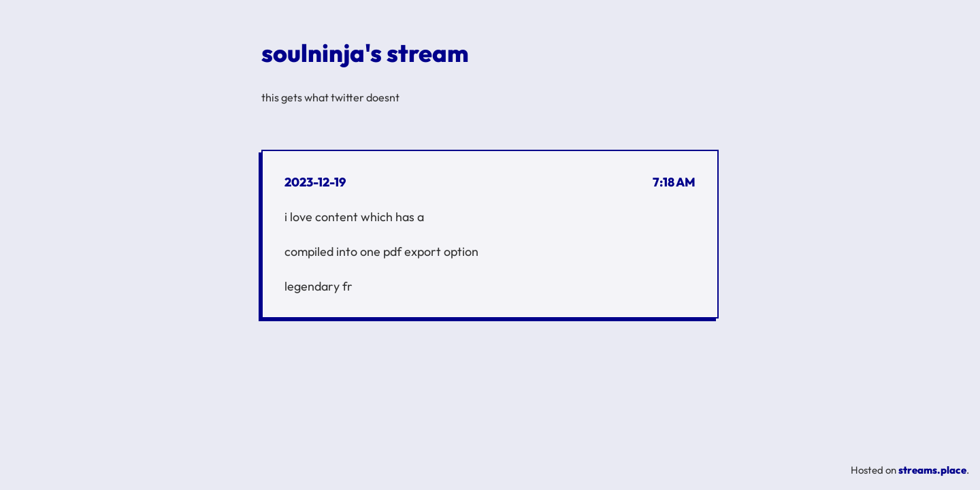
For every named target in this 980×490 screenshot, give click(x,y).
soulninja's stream (365, 53)
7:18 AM (674, 182)
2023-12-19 (315, 182)
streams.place (932, 470)
